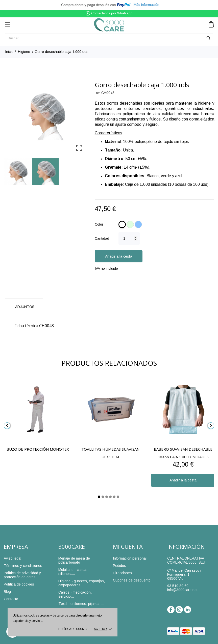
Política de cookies (73, 629)
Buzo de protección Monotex (38, 449)
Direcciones (122, 573)
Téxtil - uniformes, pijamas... (81, 604)
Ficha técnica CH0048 (34, 326)
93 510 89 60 (178, 586)
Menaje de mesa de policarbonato (74, 560)
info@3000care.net (182, 590)
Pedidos (119, 566)
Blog (7, 592)
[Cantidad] (129, 238)
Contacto (11, 599)
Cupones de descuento (132, 580)
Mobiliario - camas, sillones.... (73, 572)
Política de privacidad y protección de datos (22, 575)
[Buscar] (109, 38)
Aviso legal (13, 558)
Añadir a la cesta (119, 256)
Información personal (130, 558)
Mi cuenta (128, 546)
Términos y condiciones (23, 566)
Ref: (98, 93)
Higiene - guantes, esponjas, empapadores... (82, 583)
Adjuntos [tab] (25, 307)
